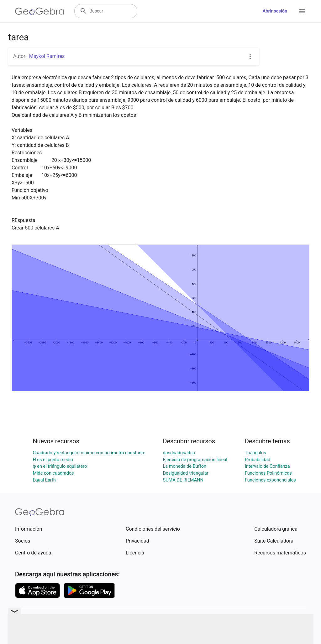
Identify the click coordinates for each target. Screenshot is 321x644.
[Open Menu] (302, 11)
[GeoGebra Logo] (40, 11)
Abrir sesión (275, 11)
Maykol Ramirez (47, 56)
